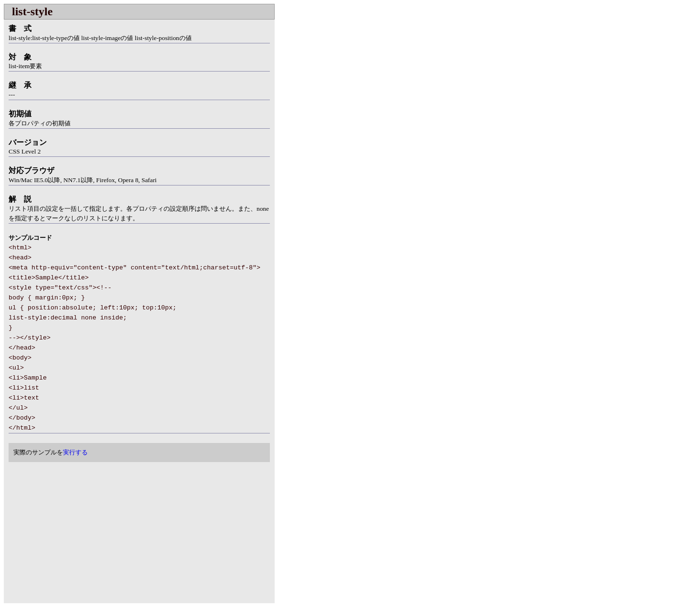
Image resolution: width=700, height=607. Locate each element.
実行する (75, 452)
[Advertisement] (84, 534)
